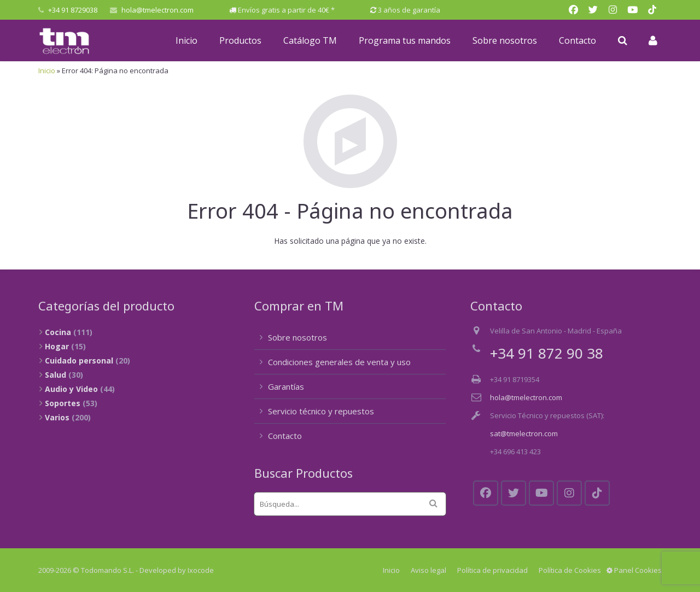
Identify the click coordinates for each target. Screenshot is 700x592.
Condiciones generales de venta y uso (339, 362)
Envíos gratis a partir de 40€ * (286, 10)
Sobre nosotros (297, 337)
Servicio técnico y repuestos (321, 411)
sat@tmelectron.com (524, 433)
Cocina (58, 332)
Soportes (63, 403)
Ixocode (201, 570)
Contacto (285, 436)
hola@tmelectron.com (157, 10)
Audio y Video (71, 389)
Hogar (57, 346)
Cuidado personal (79, 361)
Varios (57, 417)
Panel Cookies (634, 570)
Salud (56, 375)
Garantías (286, 386)
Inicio (47, 71)
